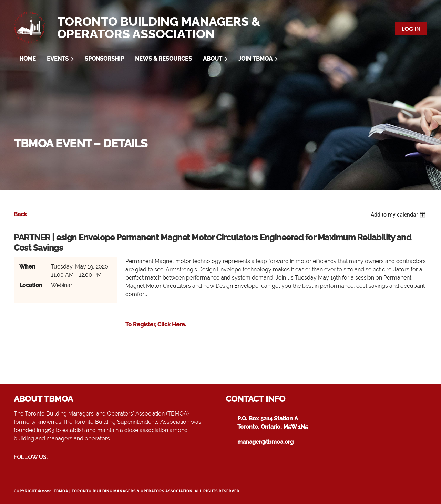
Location (31, 285)
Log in (411, 28)
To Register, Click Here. (156, 324)
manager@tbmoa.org (265, 442)
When (27, 267)
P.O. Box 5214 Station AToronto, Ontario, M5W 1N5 (273, 423)
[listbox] (399, 215)
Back (20, 214)
